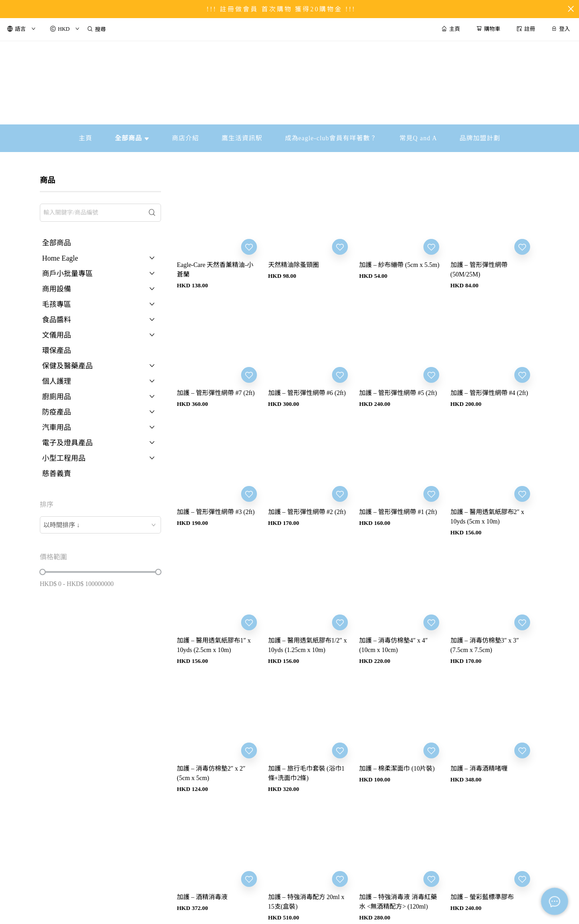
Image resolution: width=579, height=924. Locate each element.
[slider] (43, 572)
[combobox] (100, 525)
